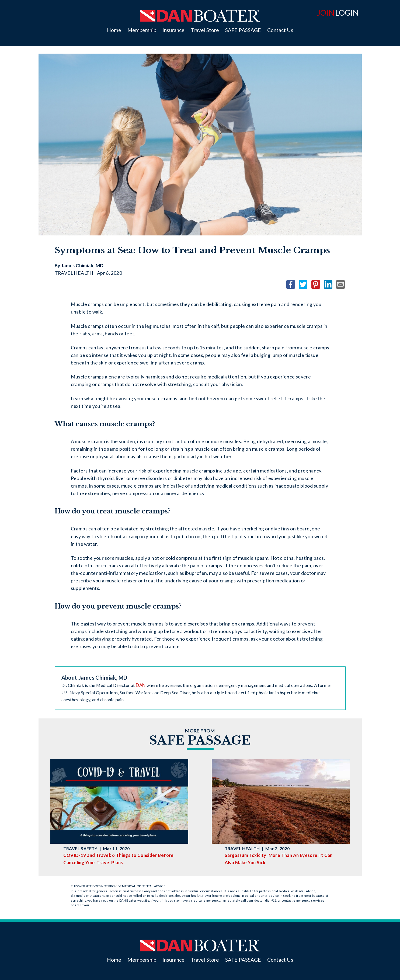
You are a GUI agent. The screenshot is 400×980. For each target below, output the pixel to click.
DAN (141, 685)
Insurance (173, 30)
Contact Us (280, 30)
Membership (142, 30)
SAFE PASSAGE (243, 30)
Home (114, 30)
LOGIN (347, 13)
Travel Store (205, 30)
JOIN (326, 13)
